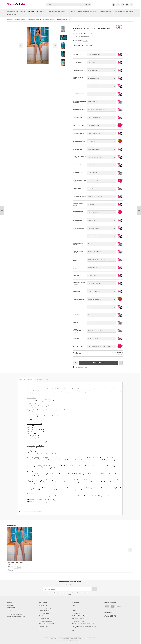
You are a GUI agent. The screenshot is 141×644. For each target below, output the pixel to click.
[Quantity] (75, 363)
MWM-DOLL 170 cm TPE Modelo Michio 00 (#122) (18, 564)
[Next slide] (63, 63)
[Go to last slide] (63, 28)
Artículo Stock (106, 12)
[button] (63, 37)
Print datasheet (25, 509)
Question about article (80, 367)
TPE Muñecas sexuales (36, 12)
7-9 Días (85, 41)
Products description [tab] (26, 380)
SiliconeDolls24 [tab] (42, 380)
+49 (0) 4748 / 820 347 (15, 615)
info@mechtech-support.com (17, 617)
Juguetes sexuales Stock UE (124, 12)
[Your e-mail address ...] (67, 589)
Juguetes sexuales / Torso (57, 12)
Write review (87, 34)
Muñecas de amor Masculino (87, 12)
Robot (72, 12)
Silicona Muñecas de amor (16, 12)
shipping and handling (58, 637)
